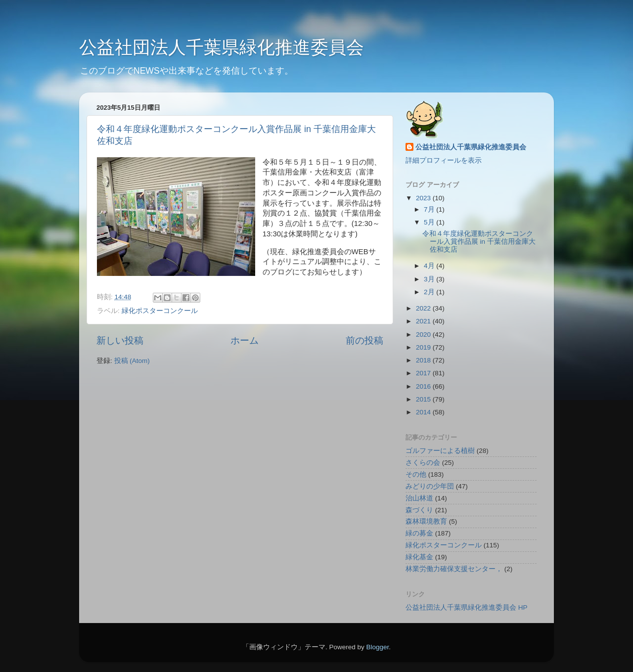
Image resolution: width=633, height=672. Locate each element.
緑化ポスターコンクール (160, 311)
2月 (430, 292)
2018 (424, 360)
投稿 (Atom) (132, 361)
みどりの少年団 (430, 486)
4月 (430, 266)
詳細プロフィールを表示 (444, 160)
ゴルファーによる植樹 (440, 451)
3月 (430, 279)
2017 (424, 373)
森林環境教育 (426, 521)
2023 (424, 198)
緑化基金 (419, 557)
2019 (424, 347)
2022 (424, 308)
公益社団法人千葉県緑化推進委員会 (222, 47)
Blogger (377, 647)
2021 (424, 321)
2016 (424, 386)
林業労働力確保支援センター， (454, 569)
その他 (416, 474)
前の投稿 (364, 340)
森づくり (419, 510)
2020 (424, 335)
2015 (424, 399)
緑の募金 (419, 533)
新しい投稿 (120, 340)
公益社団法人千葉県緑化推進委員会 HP (467, 607)
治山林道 (419, 498)
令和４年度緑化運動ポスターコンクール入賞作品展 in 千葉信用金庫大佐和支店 (479, 242)
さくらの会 (423, 463)
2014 (424, 412)
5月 (430, 222)
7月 (430, 209)
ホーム (245, 340)
